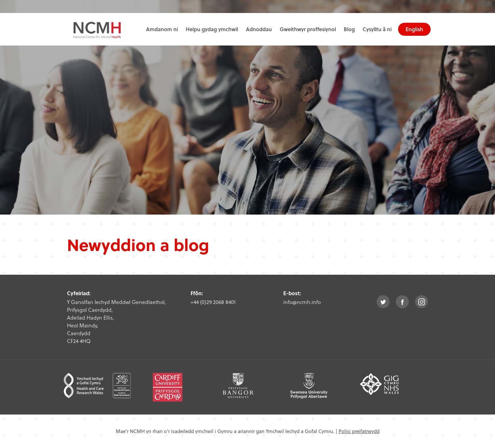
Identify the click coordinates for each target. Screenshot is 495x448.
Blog (349, 29)
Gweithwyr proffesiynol (308, 29)
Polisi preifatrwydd (359, 431)
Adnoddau (259, 29)
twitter (383, 302)
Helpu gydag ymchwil (212, 29)
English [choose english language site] (414, 29)
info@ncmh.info (302, 302)
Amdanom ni (162, 29)
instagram (421, 302)
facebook (402, 302)
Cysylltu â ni (377, 29)
